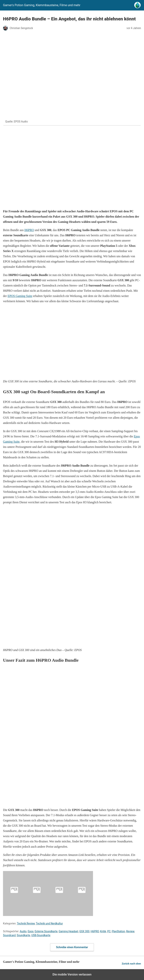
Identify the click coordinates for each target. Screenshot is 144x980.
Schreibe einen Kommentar (72, 947)
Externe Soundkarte (46, 931)
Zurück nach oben (131, 964)
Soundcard (9, 935)
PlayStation (118, 931)
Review (130, 931)
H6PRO (29, 230)
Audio (23, 931)
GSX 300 (84, 931)
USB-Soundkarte (41, 935)
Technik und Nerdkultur (49, 923)
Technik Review (26, 923)
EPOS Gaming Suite (20, 296)
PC (109, 931)
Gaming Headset (68, 931)
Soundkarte (23, 935)
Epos (31, 931)
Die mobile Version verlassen (72, 974)
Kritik (103, 931)
